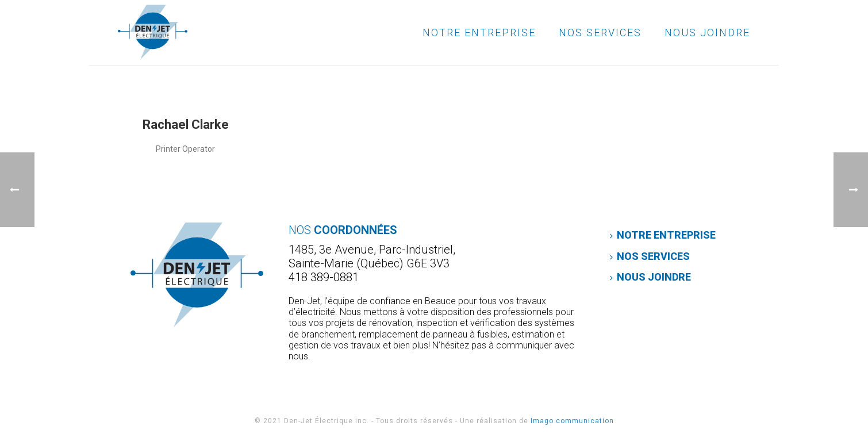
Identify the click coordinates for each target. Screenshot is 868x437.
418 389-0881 (324, 277)
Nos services (600, 32)
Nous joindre (707, 32)
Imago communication (572, 421)
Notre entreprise (479, 32)
